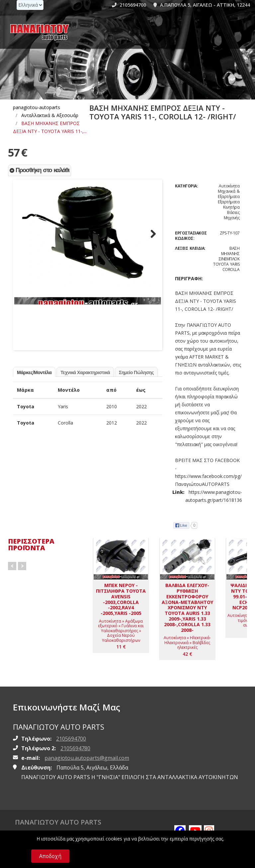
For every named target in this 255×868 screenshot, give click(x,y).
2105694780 (75, 748)
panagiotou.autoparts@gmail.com (87, 758)
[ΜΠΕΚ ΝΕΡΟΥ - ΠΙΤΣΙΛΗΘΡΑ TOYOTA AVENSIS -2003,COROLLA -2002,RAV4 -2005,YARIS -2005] (121, 596)
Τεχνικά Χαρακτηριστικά (85, 382)
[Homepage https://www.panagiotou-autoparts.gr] (40, 32)
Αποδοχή (50, 856)
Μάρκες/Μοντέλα (34, 382)
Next (151, 237)
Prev (12, 566)
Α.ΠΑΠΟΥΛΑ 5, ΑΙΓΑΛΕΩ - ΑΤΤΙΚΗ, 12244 (202, 5)
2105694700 (129, 5)
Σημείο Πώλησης (136, 382)
